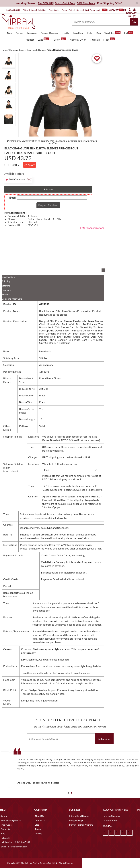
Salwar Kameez (50, 33)
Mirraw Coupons (112, 816)
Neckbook (45, 351)
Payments (6, 290)
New (10, 33)
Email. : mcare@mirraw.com (14, 847)
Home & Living (78, 40)
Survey (79, 10)
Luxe (43, 39)
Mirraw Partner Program (81, 825)
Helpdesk (5, 838)
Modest (30, 40)
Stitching (6, 286)
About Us (39, 816)
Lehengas (32, 33)
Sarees (20, 33)
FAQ (3, 834)
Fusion (59, 39)
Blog (37, 825)
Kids (90, 33)
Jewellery (78, 33)
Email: (13, 198)
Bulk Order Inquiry (93, 10)
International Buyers (79, 816)
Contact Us (40, 820)
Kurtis (65, 33)
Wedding (112, 33)
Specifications (8, 277)
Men (98, 33)
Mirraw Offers (110, 820)
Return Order (68, 10)
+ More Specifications (92, 228)
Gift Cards (116, 10)
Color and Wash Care (12, 299)
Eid (129, 33)
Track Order (54, 10)
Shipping (6, 281)
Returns (6, 294)
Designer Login (76, 820)
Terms (38, 829)
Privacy (38, 834)
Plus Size (95, 40)
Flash (109, 39)
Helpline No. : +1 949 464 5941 (15, 842)
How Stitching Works (11, 820)
